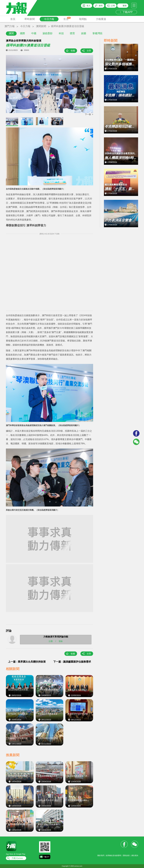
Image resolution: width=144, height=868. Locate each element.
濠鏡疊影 (48, 33)
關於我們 (101, 856)
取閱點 (83, 19)
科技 (61, 33)
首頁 (13, 19)
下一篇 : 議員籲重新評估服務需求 (72, 662)
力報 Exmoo (17, 858)
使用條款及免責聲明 (113, 856)
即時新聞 (30, 19)
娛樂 (84, 33)
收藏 (73, 51)
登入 (88, 6)
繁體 (125, 6)
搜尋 (101, 6)
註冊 (51, 641)
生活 (67, 19)
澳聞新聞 (41, 26)
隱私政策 (126, 856)
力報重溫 (101, 19)
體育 (72, 33)
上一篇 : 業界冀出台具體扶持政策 (27, 662)
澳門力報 (10, 26)
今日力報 (49, 19)
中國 (34, 33)
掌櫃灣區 (97, 33)
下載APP (126, 12)
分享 (89, 51)
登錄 (61, 641)
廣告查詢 (135, 856)
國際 (22, 33)
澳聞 (11, 33)
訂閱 (113, 6)
